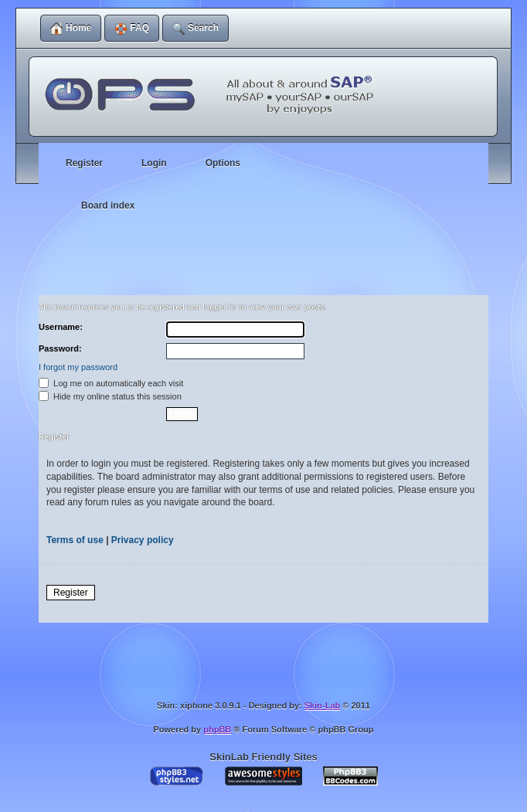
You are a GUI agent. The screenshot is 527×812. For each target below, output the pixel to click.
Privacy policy (143, 540)
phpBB (217, 729)
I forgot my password (78, 367)
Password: (60, 348)
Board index (108, 206)
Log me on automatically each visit (111, 383)
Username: (61, 327)
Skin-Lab (322, 705)
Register (71, 593)
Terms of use (75, 540)
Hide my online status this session (110, 396)
